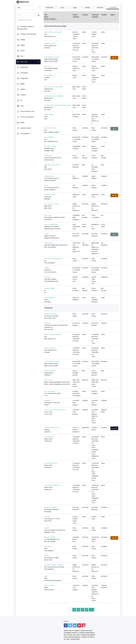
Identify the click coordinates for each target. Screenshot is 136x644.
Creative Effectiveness (28, 34)
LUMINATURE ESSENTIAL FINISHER (54, 96)
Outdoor (23, 95)
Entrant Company (76, 16)
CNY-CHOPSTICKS (50, 391)
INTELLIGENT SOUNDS (50, 128)
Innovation (24, 73)
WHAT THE (47, 277)
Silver (75, 8)
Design (23, 40)
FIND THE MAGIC (49, 114)
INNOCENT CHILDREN (50, 146)
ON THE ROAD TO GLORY (52, 204)
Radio (22, 122)
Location (85, 15)
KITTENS (47, 556)
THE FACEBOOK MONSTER (52, 485)
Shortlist (100, 8)
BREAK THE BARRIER (50, 537)
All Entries (113, 8)
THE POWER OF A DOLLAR (52, 57)
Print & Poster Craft (27, 111)
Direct (23, 51)
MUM (46, 576)
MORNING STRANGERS (51, 507)
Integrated (24, 78)
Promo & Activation (27, 117)
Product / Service (50, 19)
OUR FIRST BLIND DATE (51, 463)
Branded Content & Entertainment (26, 28)
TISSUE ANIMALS (49, 75)
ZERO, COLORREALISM (51, 224)
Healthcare (24, 67)
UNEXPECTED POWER (50, 314)
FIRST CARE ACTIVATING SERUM (53, 87)
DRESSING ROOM (49, 176)
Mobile (23, 89)
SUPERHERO (48, 401)
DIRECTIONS (48, 156)
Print (22, 106)
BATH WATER (48, 546)
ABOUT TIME (48, 380)
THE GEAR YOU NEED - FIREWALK (54, 565)
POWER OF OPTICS (50, 44)
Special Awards (26, 128)
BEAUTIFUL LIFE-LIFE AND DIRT (53, 334)
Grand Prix (50, 8)
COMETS (47, 234)
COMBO (47, 268)
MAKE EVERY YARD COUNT (52, 165)
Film (22, 56)
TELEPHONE (47, 323)
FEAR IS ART (48, 66)
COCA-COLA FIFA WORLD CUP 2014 (55, 410)
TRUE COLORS (48, 243)
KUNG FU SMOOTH (50, 298)
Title (46, 15)
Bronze (88, 8)
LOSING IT (47, 528)
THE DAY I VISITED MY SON (52, 428)
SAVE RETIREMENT (49, 137)
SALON (46, 185)
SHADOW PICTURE (50, 195)
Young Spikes (25, 134)
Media (22, 84)
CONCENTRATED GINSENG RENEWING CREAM (57, 105)
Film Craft (24, 62)
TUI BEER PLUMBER (49, 288)
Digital (23, 45)
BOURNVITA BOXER (50, 371)
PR (21, 100)
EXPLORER (47, 517)
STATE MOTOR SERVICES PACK (53, 259)
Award (113, 15)
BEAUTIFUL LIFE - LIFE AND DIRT (53, 32)
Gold (62, 8)
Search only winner (25, 20)
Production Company (95, 16)
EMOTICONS (48, 215)
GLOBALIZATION (49, 437)
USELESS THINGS (49, 585)
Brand (46, 17)
